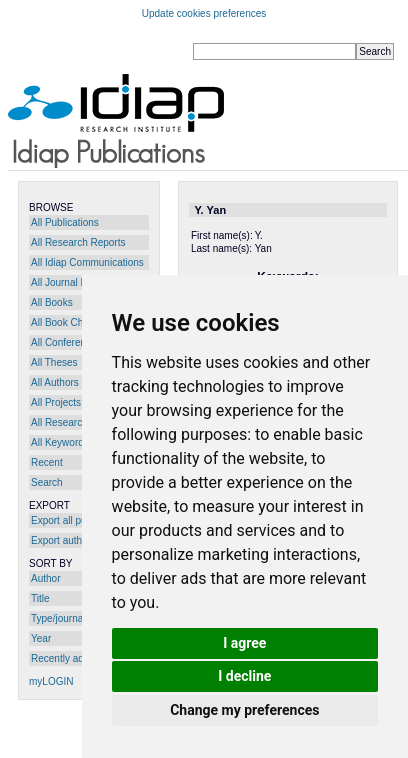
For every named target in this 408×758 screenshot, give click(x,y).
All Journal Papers (71, 282)
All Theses (54, 362)
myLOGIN (51, 681)
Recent (47, 462)
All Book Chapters (71, 322)
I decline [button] (244, 676)
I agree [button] (244, 643)
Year (41, 638)
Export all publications (79, 520)
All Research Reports (78, 242)
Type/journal (58, 618)
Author (45, 578)
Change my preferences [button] (244, 710)
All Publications (65, 222)
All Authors (55, 382)
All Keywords (60, 442)
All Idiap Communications (87, 262)
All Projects (56, 402)
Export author (61, 540)
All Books (52, 302)
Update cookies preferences (204, 13)
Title (40, 598)
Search (47, 482)
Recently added (66, 658)
